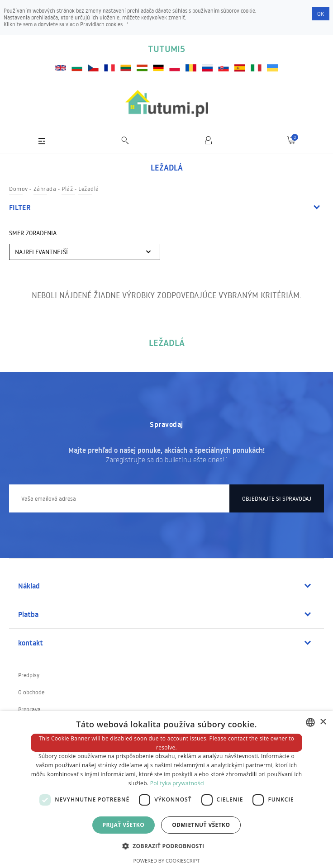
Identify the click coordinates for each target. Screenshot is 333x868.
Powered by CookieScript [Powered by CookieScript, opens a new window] (167, 861)
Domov (19, 189)
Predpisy (29, 675)
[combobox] (310, 722)
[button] (167, 846)
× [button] (323, 722)
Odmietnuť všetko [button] (201, 825)
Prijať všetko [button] (124, 825)
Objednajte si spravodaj (277, 498)
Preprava (29, 709)
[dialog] (166, 790)
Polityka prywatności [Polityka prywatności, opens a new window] (177, 783)
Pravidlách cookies (102, 24)
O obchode (31, 692)
